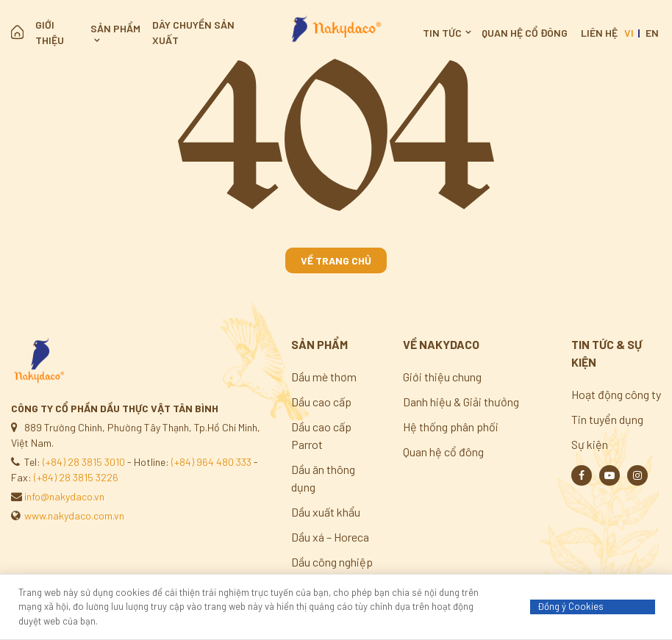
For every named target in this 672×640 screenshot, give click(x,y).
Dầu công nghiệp (332, 562)
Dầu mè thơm (324, 377)
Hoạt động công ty (616, 394)
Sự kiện (590, 444)
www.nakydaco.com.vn (74, 515)
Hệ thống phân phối (451, 427)
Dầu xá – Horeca (330, 537)
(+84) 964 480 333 (211, 462)
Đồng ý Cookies (571, 606)
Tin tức (442, 33)
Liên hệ (599, 33)
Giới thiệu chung (442, 377)
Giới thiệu (50, 32)
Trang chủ (17, 32)
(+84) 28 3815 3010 (84, 462)
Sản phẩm (115, 28)
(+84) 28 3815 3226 (76, 477)
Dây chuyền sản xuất (193, 32)
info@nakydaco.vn (64, 496)
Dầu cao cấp (321, 402)
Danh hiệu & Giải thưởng (461, 402)
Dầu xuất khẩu (326, 512)
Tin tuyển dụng (607, 419)
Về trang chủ (336, 260)
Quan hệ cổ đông (525, 33)
